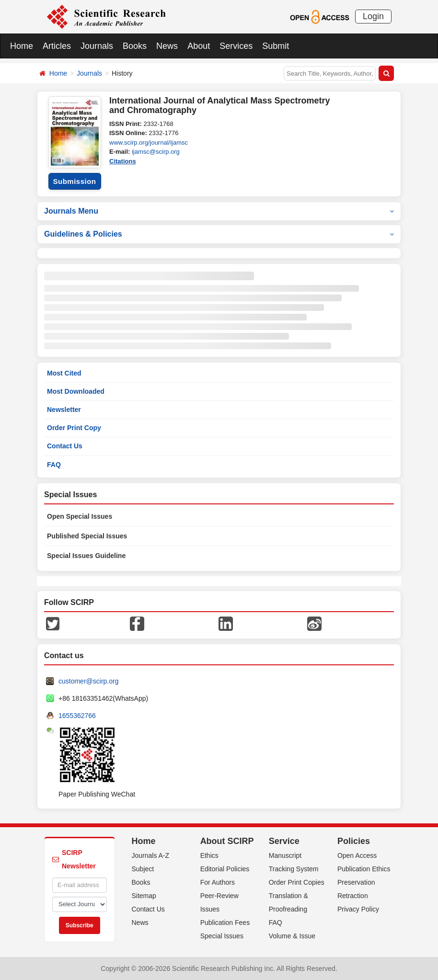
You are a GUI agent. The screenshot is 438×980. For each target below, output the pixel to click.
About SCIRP (227, 841)
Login (373, 16)
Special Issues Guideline (86, 556)
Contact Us (65, 446)
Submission (74, 181)
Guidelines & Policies (219, 234)
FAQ (54, 465)
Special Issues (222, 936)
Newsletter (64, 410)
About (199, 46)
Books (135, 46)
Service (284, 841)
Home (22, 46)
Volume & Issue (292, 936)
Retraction (353, 896)
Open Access (357, 855)
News (167, 46)
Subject (143, 869)
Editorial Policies (225, 869)
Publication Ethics (364, 869)
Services (236, 46)
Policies (354, 841)
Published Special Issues (87, 536)
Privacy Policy (358, 909)
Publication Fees (225, 923)
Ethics (209, 855)
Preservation (356, 882)
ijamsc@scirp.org (156, 152)
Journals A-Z (151, 855)
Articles (57, 46)
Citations (123, 161)
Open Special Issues (80, 516)
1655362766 (77, 716)
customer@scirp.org (88, 681)
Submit (276, 46)
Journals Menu (219, 211)
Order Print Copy (74, 428)
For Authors (218, 882)
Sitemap (144, 896)
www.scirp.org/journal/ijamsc (149, 142)
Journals (97, 46)
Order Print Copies (297, 882)
